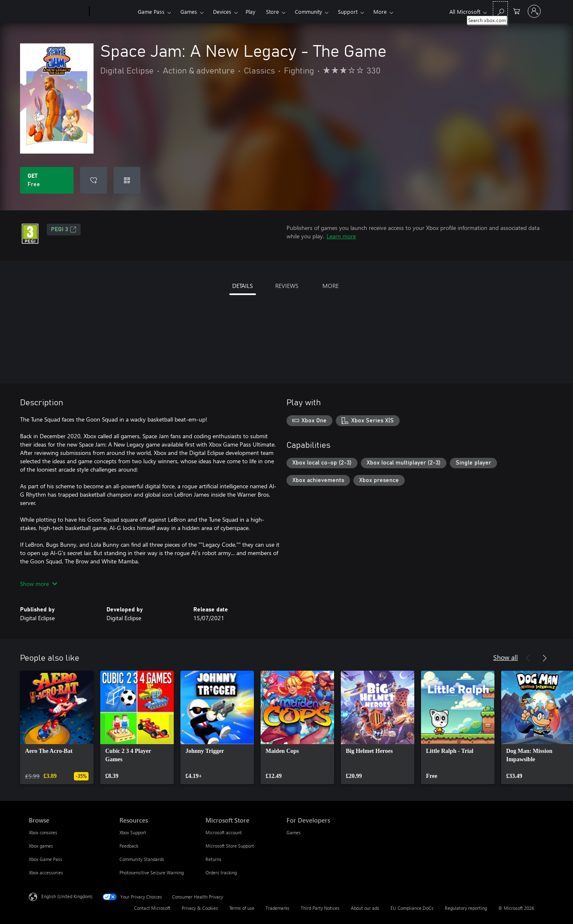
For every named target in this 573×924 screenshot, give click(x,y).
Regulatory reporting (466, 908)
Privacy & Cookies (200, 908)
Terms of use (242, 908)
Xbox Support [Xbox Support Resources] (133, 832)
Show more (39, 584)
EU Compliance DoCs (412, 908)
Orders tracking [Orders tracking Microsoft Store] (221, 872)
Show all (506, 657)
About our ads (365, 908)
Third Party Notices (320, 908)
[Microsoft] (57, 12)
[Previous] (528, 658)
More (380, 11)
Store (273, 11)
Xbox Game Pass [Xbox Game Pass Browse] (46, 859)
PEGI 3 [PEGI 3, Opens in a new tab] (64, 230)
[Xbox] (113, 12)
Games (189, 11)
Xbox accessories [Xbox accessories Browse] (46, 872)
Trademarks (278, 908)
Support (348, 11)
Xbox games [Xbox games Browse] (41, 846)
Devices (222, 11)
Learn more (341, 236)
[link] (57, 727)
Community (308, 11)
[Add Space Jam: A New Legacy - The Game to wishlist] (94, 180)
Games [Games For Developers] (294, 832)
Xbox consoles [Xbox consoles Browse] (43, 832)
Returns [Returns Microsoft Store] (213, 859)
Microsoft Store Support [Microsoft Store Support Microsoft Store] (230, 846)
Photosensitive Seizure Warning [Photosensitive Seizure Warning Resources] (152, 872)
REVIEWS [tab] (287, 286)
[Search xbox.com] (500, 11)
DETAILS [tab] (242, 286)
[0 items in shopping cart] (517, 11)
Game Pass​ (151, 11)
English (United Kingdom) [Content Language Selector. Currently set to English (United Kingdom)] (67, 896)
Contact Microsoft (152, 908)
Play (250, 11)
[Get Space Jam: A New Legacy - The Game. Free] (47, 180)
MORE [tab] (331, 286)
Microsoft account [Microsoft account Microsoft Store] (224, 832)
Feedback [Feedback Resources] (129, 846)
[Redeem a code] (127, 180)
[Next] (545, 658)
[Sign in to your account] (534, 11)
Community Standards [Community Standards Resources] (142, 859)
